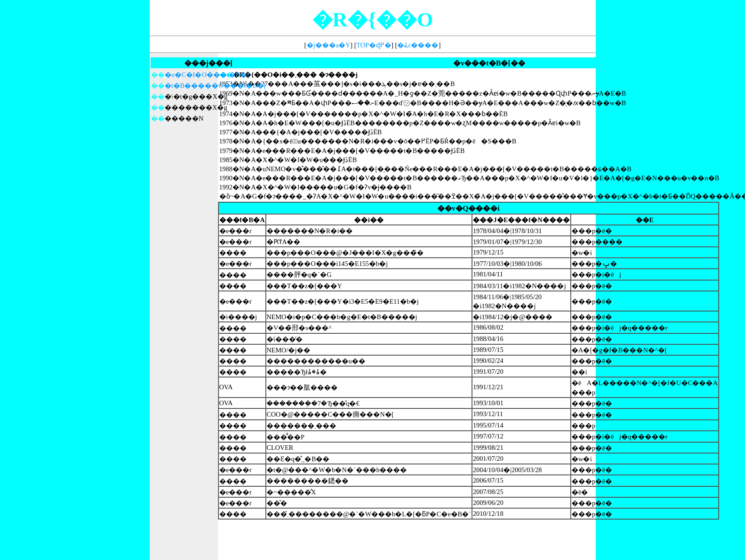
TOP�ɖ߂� (374, 45)
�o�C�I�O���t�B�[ (207, 75)
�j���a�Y (329, 45)
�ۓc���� (418, 45)
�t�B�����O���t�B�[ (215, 86)
